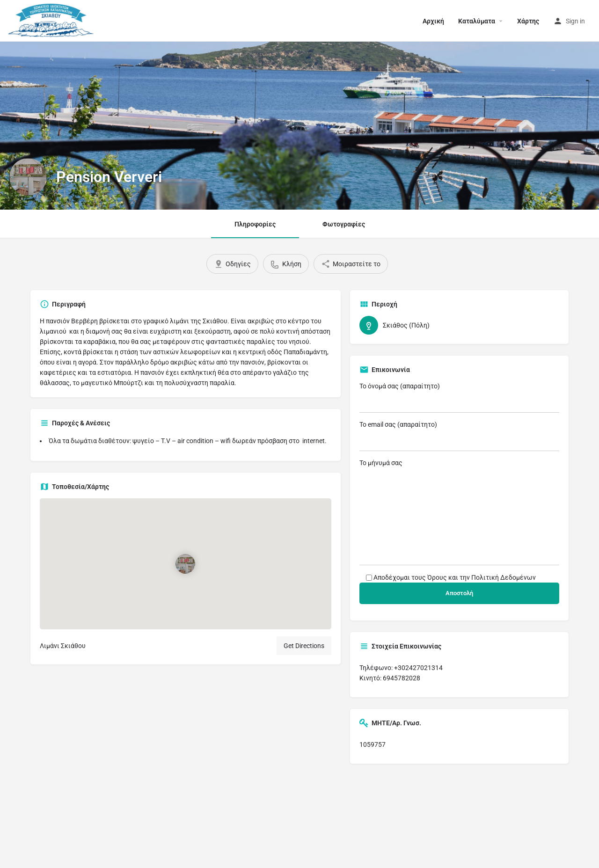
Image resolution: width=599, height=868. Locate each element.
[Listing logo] (28, 177)
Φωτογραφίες (344, 224)
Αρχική (433, 21)
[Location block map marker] (185, 564)
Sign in (575, 21)
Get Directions (304, 646)
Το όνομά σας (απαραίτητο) (460, 398)
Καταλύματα (477, 21)
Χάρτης (528, 21)
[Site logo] (52, 20)
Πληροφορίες (255, 224)
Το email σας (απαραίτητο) (460, 436)
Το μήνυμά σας (460, 512)
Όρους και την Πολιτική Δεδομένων (482, 577)
